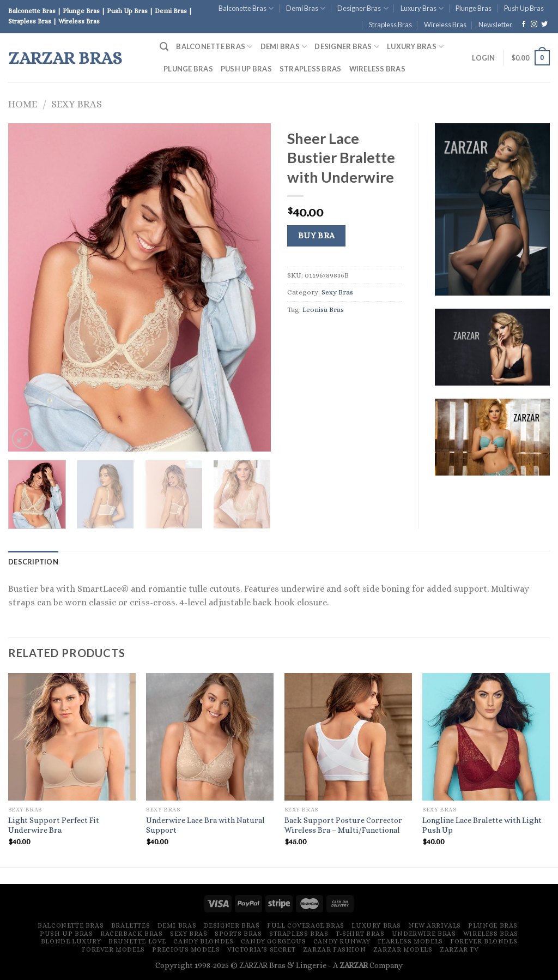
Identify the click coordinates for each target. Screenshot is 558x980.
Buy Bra (317, 236)
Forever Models (113, 949)
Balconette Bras (246, 8)
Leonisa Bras (323, 309)
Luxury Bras (422, 8)
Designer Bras (363, 8)
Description (33, 562)
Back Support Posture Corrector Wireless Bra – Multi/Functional (343, 825)
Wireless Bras (445, 25)
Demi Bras (306, 8)
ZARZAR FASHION (335, 949)
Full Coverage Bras (306, 925)
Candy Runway (342, 941)
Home (23, 104)
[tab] (33, 562)
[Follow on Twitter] (544, 25)
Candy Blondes (203, 941)
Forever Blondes (484, 941)
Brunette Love (137, 941)
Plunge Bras (474, 8)
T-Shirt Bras (360, 934)
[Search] (164, 47)
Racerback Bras (132, 934)
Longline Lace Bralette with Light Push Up (482, 825)
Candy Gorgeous (274, 941)
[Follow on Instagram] (534, 25)
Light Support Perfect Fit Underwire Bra (54, 825)
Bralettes (131, 925)
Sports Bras (238, 934)
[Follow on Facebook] (524, 25)
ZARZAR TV (459, 949)
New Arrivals (435, 925)
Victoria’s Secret (261, 949)
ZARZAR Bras (65, 58)
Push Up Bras (524, 8)
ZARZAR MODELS (403, 949)
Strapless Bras (390, 25)
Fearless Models (410, 941)
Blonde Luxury (71, 941)
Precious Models (186, 949)
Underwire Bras (424, 934)
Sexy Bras (77, 104)
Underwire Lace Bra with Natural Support (205, 825)
